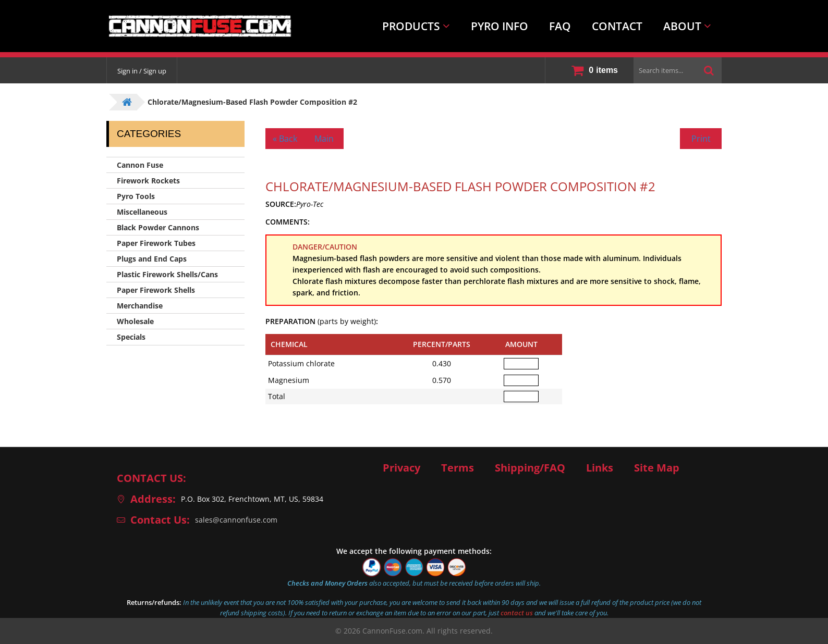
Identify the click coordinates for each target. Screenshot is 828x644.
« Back (285, 139)
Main (324, 139)
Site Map (657, 468)
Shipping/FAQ (530, 468)
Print (701, 139)
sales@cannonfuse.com (236, 520)
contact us (517, 613)
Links (600, 468)
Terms (458, 468)
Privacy (401, 468)
